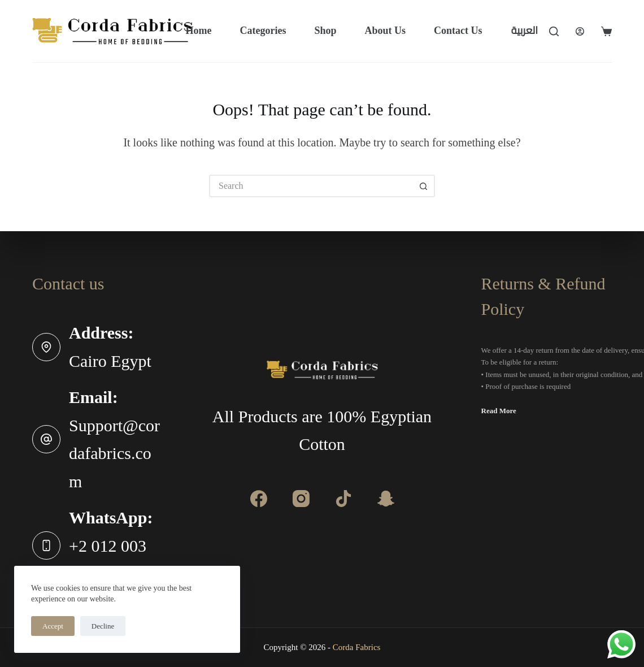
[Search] (554, 31)
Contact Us (458, 31)
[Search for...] (311, 186)
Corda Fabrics (357, 647)
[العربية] (525, 31)
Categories (263, 31)
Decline (103, 626)
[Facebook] (259, 499)
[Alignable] (343, 499)
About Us (385, 31)
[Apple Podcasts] (386, 499)
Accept (53, 626)
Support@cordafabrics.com (114, 453)
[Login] (580, 31)
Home (198, 31)
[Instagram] (301, 499)
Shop (325, 31)
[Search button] (424, 186)
